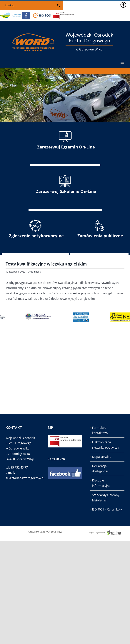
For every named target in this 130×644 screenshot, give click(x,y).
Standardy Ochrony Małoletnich (106, 498)
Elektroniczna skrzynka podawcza (106, 445)
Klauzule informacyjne (101, 483)
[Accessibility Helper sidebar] (123, 5)
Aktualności (35, 272)
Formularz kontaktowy (100, 430)
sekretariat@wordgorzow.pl (25, 478)
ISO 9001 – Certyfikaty (107, 509)
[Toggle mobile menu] (122, 62)
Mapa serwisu (102, 457)
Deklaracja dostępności (101, 469)
